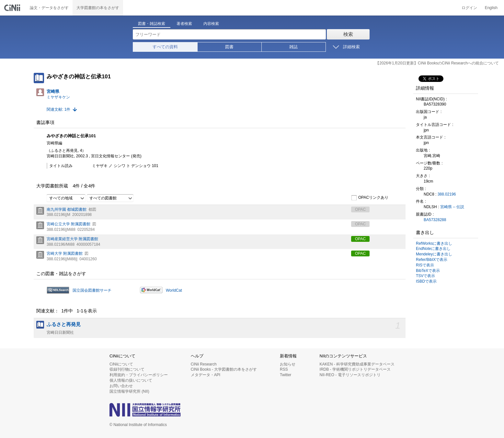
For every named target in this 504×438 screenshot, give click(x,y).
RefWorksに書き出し (434, 243)
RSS (284, 369)
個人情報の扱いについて (131, 380)
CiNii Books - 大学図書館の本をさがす (224, 369)
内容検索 (211, 24)
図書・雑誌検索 (152, 24)
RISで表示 (425, 265)
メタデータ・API (206, 375)
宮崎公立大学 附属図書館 (69, 224)
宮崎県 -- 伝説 (452, 207)
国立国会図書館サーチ (92, 290)
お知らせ (288, 364)
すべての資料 (165, 47)
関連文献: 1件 (58, 109)
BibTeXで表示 (428, 271)
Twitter (286, 375)
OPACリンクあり (370, 198)
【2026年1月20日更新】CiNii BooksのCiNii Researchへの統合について (437, 63)
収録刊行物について (127, 369)
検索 (348, 34)
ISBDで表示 (426, 281)
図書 (229, 47)
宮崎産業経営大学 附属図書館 (72, 239)
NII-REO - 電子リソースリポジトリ (350, 375)
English (491, 8)
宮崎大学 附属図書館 (65, 253)
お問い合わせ (121, 386)
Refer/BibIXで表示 (432, 260)
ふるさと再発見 (64, 324)
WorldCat (174, 290)
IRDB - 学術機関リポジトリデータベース (355, 369)
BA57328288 (435, 220)
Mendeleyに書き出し (434, 254)
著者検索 (184, 24)
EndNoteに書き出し (433, 249)
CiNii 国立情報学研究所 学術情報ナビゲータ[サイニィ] (13, 8)
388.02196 (447, 194)
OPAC (360, 239)
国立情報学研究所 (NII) (129, 391)
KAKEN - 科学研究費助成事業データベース (357, 364)
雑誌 (293, 47)
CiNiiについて (121, 364)
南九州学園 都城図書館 (67, 209)
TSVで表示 (425, 276)
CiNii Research (204, 364)
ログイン (469, 8)
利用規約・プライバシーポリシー (139, 375)
